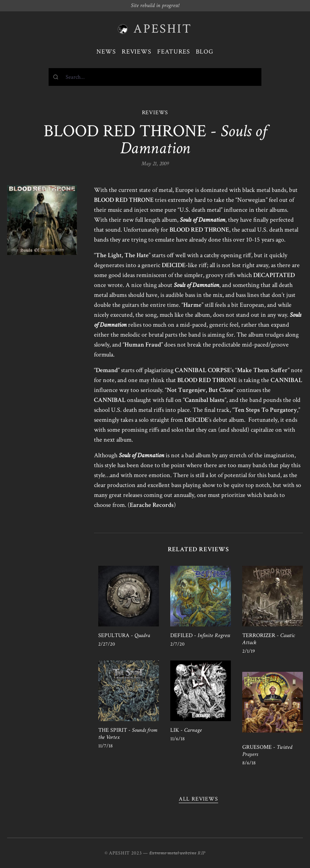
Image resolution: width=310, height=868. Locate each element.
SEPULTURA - (124, 635)
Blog (205, 52)
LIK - (186, 730)
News (106, 52)
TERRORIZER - (269, 639)
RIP (201, 853)
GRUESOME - (267, 751)
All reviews (198, 799)
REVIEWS (155, 113)
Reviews (137, 52)
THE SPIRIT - (128, 734)
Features (174, 52)
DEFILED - (200, 635)
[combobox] (155, 77)
